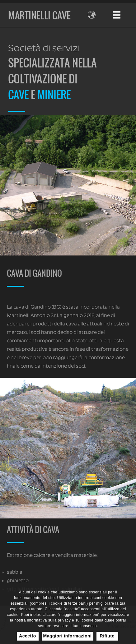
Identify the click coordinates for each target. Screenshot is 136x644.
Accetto (28, 636)
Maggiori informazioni (68, 636)
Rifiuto (107, 636)
